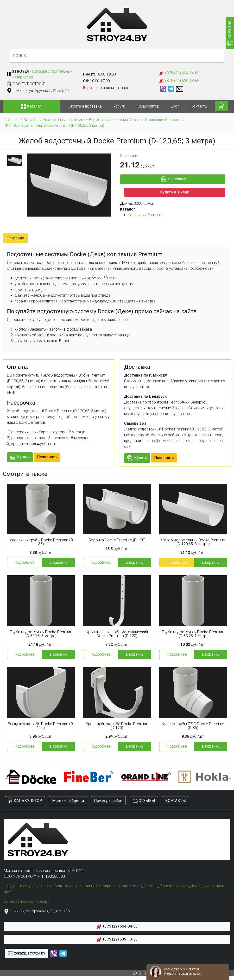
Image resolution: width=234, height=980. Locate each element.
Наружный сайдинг (20, 886)
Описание (15, 238)
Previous (6, 777)
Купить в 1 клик (175, 192)
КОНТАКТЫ (176, 801)
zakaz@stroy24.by (27, 953)
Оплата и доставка (85, 106)
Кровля (136, 886)
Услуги (119, 106)
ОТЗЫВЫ (144, 801)
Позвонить (47, 457)
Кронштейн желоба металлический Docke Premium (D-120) (117, 634)
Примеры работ (108, 801)
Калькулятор (148, 106)
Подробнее (25, 562)
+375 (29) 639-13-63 (179, 81)
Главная (12, 120)
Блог (175, 106)
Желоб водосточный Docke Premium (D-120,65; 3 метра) (54, 125)
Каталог (31, 120)
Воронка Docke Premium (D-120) (117, 540)
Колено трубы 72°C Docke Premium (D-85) (193, 726)
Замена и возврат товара (27, 901)
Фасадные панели (112, 886)
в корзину (58, 562)
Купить (20, 457)
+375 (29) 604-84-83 (179, 73)
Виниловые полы (175, 886)
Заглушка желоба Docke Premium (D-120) (41, 726)
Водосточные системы (64, 120)
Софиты (46, 886)
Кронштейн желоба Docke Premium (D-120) (117, 726)
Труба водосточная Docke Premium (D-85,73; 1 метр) (193, 634)
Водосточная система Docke (114, 120)
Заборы (151, 886)
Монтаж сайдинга (68, 801)
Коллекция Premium (163, 120)
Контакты (199, 106)
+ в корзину (173, 179)
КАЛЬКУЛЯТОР (25, 801)
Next (228, 777)
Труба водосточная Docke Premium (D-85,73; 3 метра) (41, 634)
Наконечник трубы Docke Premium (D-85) (41, 542)
